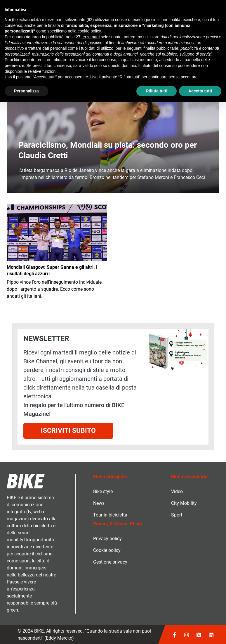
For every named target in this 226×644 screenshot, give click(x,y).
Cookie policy (107, 550)
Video (177, 491)
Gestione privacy (110, 562)
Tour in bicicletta (110, 515)
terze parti (91, 37)
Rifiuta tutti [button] (157, 91)
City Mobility (184, 503)
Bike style (103, 491)
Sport (177, 515)
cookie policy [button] (89, 31)
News (99, 503)
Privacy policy (107, 539)
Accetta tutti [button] (200, 91)
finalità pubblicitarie (161, 48)
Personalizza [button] (26, 91)
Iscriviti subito (68, 431)
